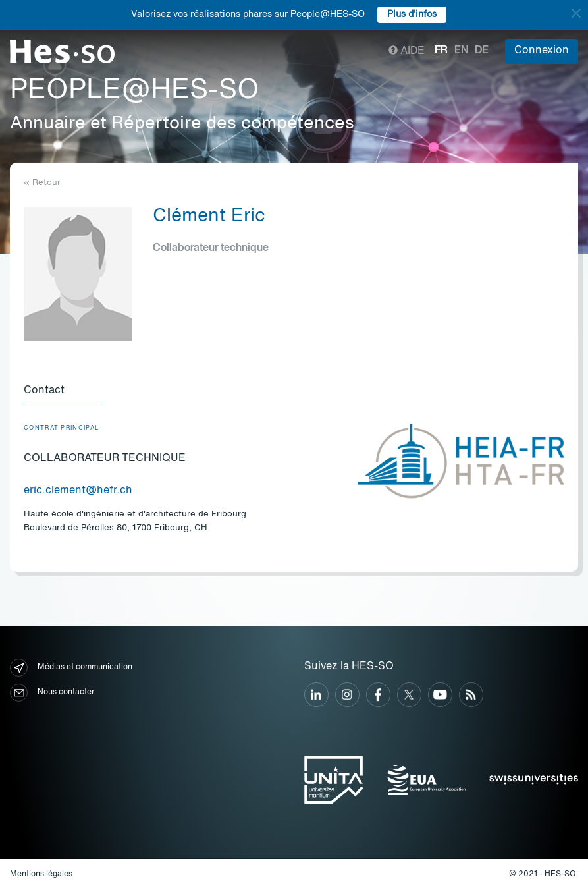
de (482, 51)
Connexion (542, 51)
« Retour (42, 183)
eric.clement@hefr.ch (78, 491)
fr (441, 51)
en (461, 51)
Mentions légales (41, 874)
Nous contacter (52, 693)
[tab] (63, 391)
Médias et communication (71, 668)
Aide (407, 51)
